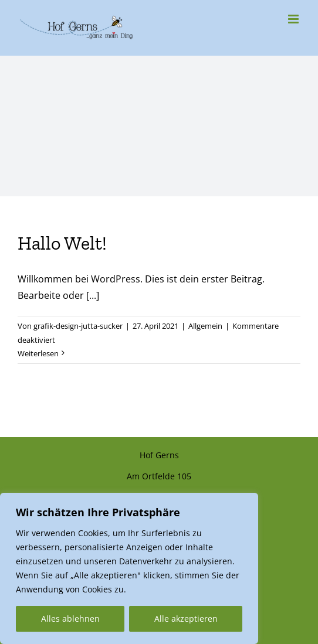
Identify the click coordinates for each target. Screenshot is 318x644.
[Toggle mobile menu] (294, 19)
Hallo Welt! (62, 243)
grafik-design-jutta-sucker (78, 326)
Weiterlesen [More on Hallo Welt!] (38, 353)
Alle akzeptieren (186, 619)
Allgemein (205, 326)
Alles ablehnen (70, 619)
